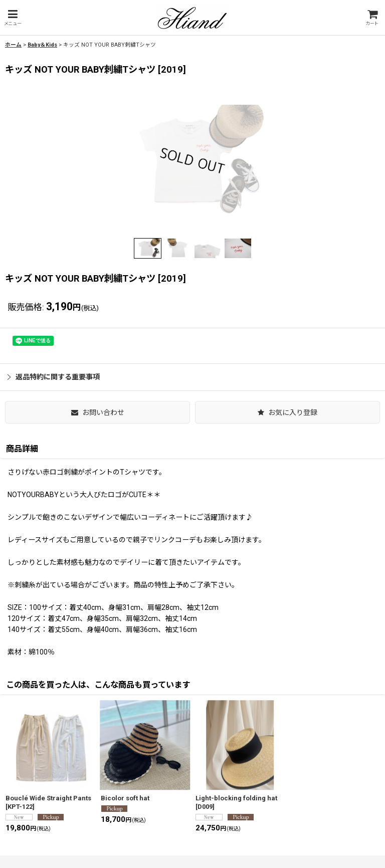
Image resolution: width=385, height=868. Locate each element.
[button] (13, 18)
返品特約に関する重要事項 (54, 377)
